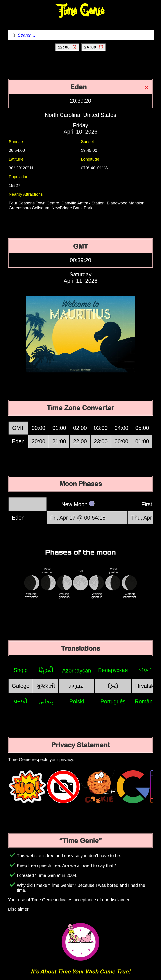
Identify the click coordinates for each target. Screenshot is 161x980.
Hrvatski (145, 686)
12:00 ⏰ (67, 47)
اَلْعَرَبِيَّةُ (46, 670)
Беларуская (113, 670)
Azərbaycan (77, 671)
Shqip (21, 670)
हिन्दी (113, 686)
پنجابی (46, 701)
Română (145, 701)
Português (113, 701)
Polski (77, 701)
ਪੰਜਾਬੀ (21, 701)
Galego (21, 686)
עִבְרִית (77, 686)
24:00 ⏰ (94, 47)
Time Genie (81, 11)
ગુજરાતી (46, 686)
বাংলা (145, 670)
